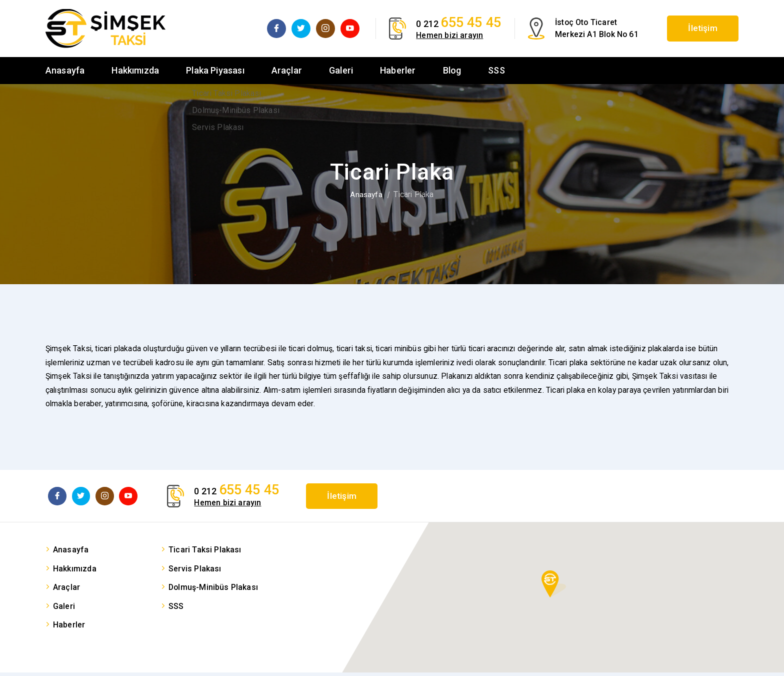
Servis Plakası (195, 572)
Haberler (398, 70)
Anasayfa (65, 70)
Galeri (341, 70)
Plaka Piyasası (215, 70)
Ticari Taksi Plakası (205, 553)
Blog (452, 70)
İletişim (697, 28)
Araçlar (287, 70)
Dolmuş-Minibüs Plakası (213, 591)
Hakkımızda (135, 70)
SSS (496, 70)
